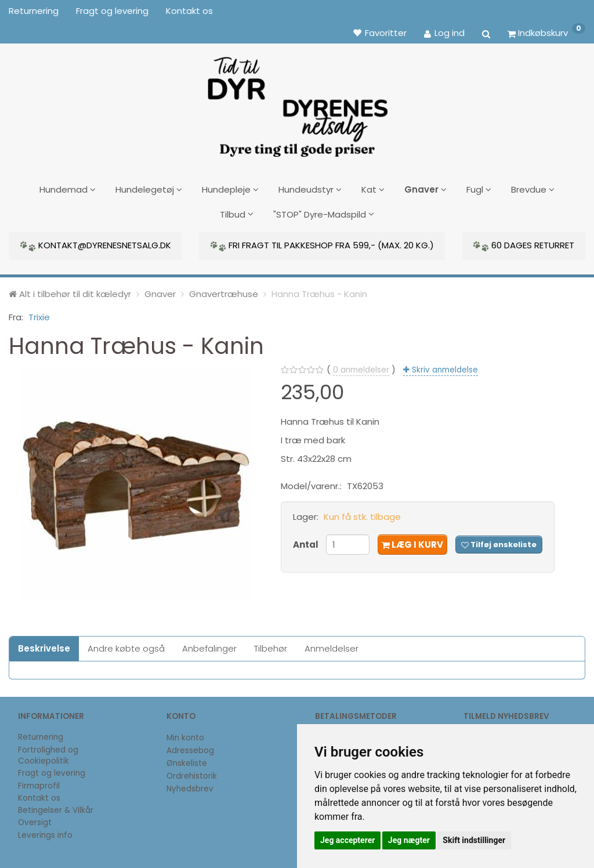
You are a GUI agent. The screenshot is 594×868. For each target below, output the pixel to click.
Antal (307, 540)
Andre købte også (126, 644)
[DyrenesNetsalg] (297, 103)
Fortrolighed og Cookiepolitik (48, 751)
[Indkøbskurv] (546, 32)
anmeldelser (361, 365)
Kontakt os (189, 11)
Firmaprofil (39, 781)
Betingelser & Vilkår (56, 806)
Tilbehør (271, 644)
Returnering (34, 11)
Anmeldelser (332, 644)
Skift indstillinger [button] (474, 840)
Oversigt (35, 818)
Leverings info (45, 831)
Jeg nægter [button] (409, 840)
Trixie (39, 313)
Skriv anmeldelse (444, 365)
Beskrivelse (44, 644)
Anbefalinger (209, 644)
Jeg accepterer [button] (347, 840)
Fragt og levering (112, 11)
